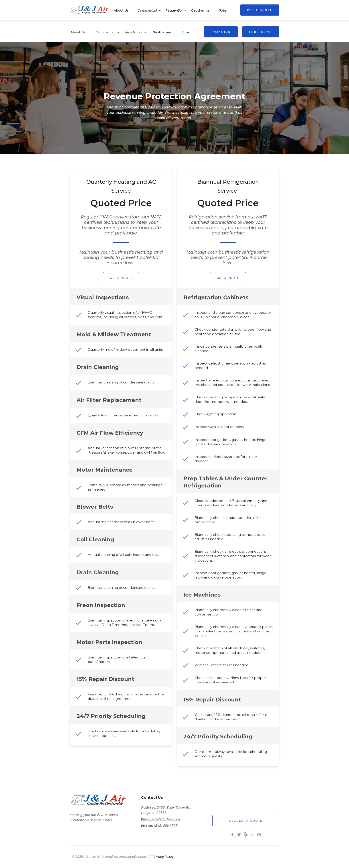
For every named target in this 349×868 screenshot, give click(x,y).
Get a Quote (121, 278)
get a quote (260, 10)
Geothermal (162, 32)
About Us (78, 32)
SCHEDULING (261, 32)
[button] (110, 32)
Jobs (186, 32)
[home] (90, 10)
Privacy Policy (163, 857)
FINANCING (221, 32)
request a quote (246, 821)
